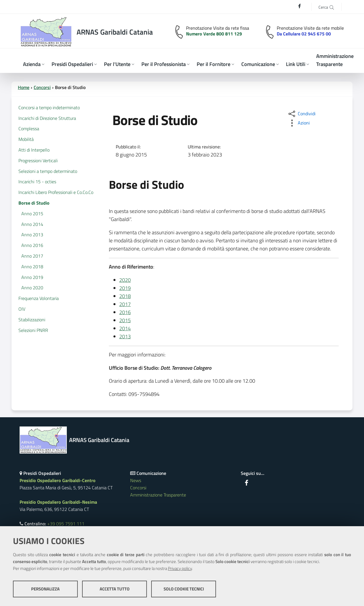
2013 (125, 336)
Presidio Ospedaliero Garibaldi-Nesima (58, 502)
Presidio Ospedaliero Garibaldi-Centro (58, 480)
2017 (125, 304)
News (136, 480)
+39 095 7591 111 (66, 524)
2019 (125, 288)
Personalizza (45, 589)
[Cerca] (326, 7)
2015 (125, 320)
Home (24, 87)
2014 (125, 328)
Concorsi (42, 87)
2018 (125, 296)
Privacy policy (180, 568)
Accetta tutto (115, 589)
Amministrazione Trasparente (158, 495)
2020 (125, 280)
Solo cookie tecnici (184, 589)
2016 (125, 312)
